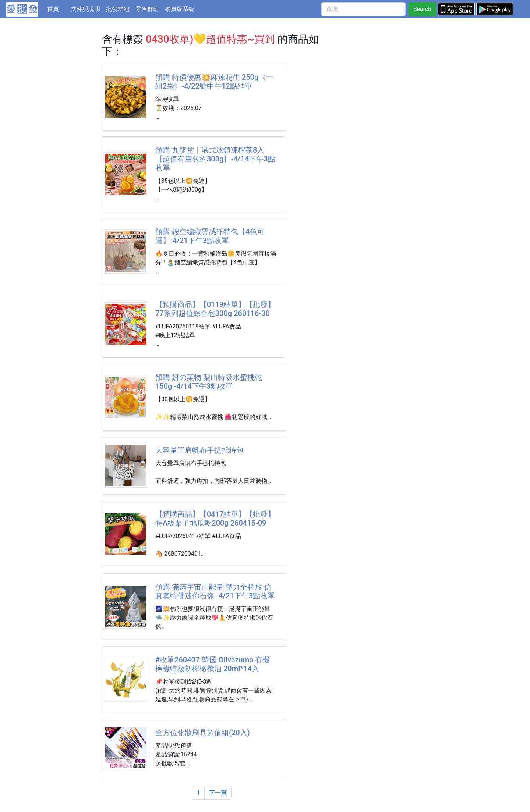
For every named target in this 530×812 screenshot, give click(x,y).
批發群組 (118, 9)
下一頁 (218, 793)
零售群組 (147, 9)
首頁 (57, 8)
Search (422, 9)
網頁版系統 (180, 9)
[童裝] (363, 9)
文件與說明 (85, 9)
